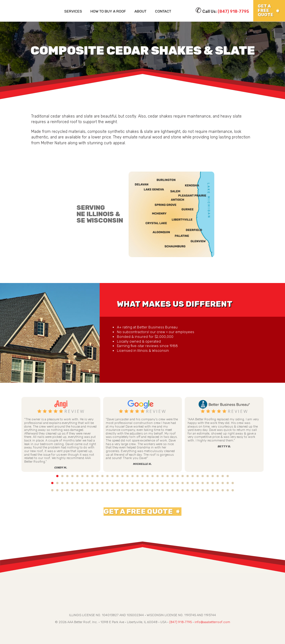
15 (122, 476)
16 (127, 476)
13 (112, 476)
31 (203, 476)
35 (223, 476)
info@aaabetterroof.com (212, 624)
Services (73, 11)
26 (178, 476)
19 (142, 476)
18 (137, 476)
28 (188, 476)
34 (218, 476)
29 (193, 476)
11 (102, 476)
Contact (163, 11)
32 (208, 476)
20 (148, 476)
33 (213, 476)
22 (158, 476)
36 (228, 476)
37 (233, 476)
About (140, 11)
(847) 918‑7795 (233, 12)
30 (198, 476)
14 (117, 476)
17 (132, 476)
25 (173, 476)
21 (153, 476)
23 (163, 476)
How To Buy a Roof (108, 11)
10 (97, 476)
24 (168, 476)
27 (183, 476)
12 (107, 476)
